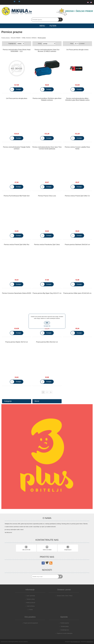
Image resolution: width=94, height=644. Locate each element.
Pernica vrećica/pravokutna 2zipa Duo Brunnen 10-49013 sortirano (47, 50)
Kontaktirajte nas (65, 630)
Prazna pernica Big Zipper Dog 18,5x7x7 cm (47, 293)
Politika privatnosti (31, 603)
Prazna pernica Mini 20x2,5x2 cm (47, 342)
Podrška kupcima (65, 623)
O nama (31, 610)
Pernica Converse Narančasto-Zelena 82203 (17, 293)
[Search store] (45, 20)
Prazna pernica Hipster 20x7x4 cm (17, 342)
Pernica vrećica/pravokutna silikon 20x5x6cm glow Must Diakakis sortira (77, 99)
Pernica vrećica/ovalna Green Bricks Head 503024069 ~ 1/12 (17, 50)
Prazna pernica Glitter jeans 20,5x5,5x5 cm (77, 293)
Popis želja (13, 2)
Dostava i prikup (31, 599)
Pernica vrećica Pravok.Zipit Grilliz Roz (17, 245)
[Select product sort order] (49, 44)
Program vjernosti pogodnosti (31, 623)
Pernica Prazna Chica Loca (47, 196)
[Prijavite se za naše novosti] (45, 577)
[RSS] (51, 563)
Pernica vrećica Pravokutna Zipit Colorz (47, 245)
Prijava (8, 2)
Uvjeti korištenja (31, 606)
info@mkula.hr (68, 550)
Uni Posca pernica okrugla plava (17, 98)
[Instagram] (47, 563)
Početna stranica (5, 38)
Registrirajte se (3, 2)
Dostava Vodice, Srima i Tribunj (65, 596)
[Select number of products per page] (76, 44)
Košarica (18, 2)
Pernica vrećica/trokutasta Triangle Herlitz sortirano (17, 148)
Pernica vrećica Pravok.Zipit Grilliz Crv (77, 196)
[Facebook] (43, 563)
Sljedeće (51, 392)
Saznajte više (47, 326)
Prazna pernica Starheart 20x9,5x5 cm (77, 245)
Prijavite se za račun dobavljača (65, 633)
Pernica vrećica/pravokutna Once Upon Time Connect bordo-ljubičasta (47, 148)
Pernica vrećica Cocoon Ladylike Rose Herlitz (77, 148)
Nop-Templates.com (75, 642)
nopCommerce (90, 642)
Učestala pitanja (65, 626)
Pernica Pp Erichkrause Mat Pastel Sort (17, 196)
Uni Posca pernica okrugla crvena (77, 50)
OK (47, 323)
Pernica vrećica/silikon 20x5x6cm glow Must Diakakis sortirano (47, 99)
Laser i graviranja (31, 596)
